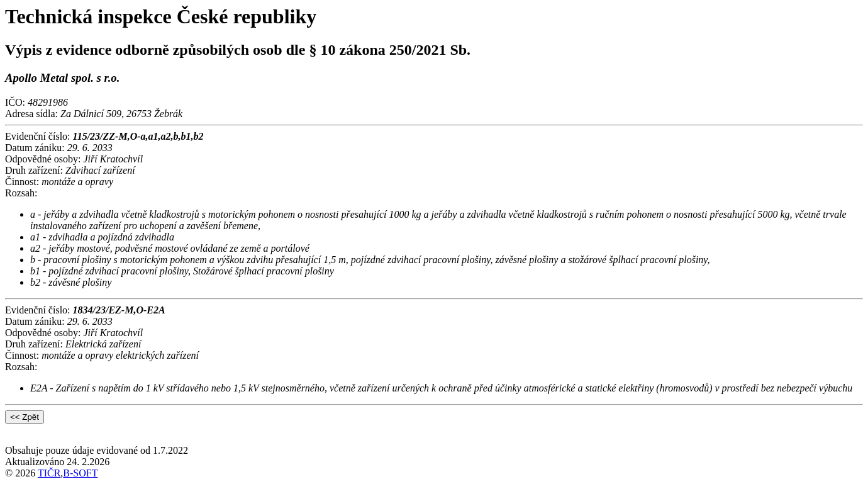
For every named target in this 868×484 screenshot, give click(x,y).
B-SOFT (80, 473)
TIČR (49, 473)
